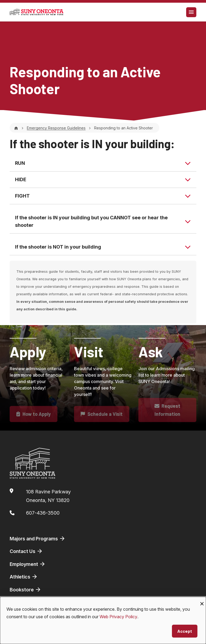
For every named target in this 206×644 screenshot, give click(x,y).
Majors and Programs (38, 539)
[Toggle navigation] (191, 12)
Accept (185, 631)
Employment (28, 564)
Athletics (24, 577)
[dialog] (103, 620)
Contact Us (26, 551)
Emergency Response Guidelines (56, 128)
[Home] (16, 128)
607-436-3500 (43, 513)
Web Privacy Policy (118, 617)
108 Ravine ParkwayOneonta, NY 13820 (48, 496)
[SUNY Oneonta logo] (36, 12)
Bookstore (25, 590)
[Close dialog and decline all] (202, 600)
